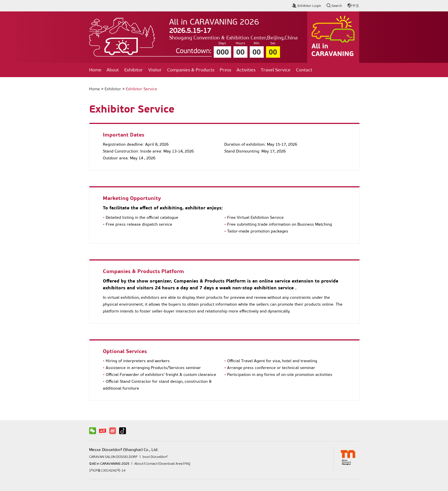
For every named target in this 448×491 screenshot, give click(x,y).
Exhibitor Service (141, 89)
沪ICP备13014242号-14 (107, 470)
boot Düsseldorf (155, 457)
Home (95, 70)
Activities (246, 70)
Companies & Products (191, 70)
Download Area (171, 464)
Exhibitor (134, 70)
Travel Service (276, 70)
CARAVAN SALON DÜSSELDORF (113, 457)
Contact (304, 70)
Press (225, 70)
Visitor (155, 70)
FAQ (187, 464)
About (113, 70)
